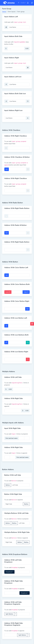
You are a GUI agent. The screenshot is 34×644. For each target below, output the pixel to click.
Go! (7, 169)
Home (4, 12)
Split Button (9, 614)
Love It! (8, 292)
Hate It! (26, 292)
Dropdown (9, 572)
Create (23, 3)
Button (8, 485)
